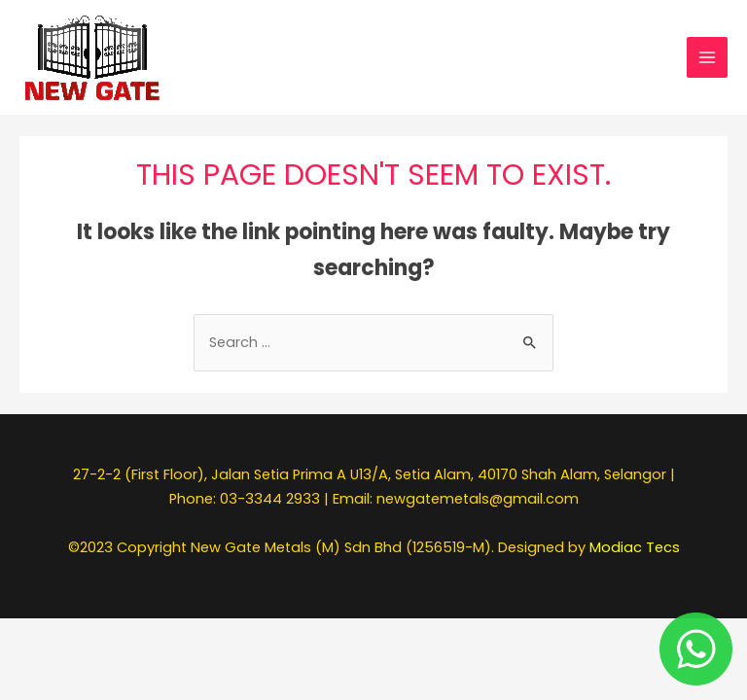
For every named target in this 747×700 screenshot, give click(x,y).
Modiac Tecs (635, 547)
